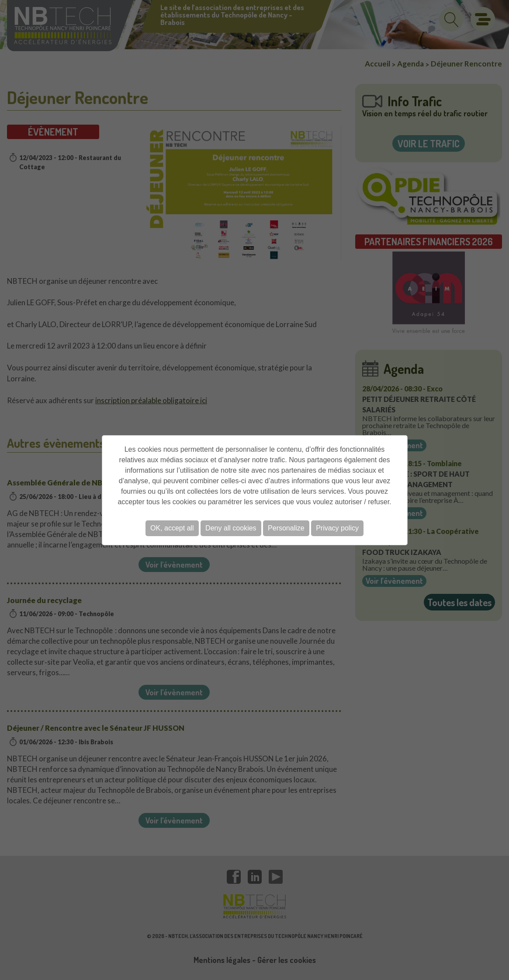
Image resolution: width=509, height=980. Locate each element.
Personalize (286, 528)
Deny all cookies (231, 528)
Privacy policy (337, 528)
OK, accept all (172, 528)
